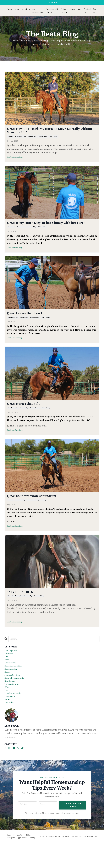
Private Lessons (66, 11)
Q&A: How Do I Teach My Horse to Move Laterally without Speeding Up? (47, 132)
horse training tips (21, 139)
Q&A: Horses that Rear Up (33, 323)
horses (36, 610)
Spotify (32, 863)
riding (56, 139)
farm (7, 677)
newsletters (11, 702)
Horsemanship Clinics (54, 11)
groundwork (11, 236)
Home (10, 9)
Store (75, 9)
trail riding (11, 727)
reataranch (10, 720)
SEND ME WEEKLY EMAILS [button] (73, 830)
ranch (8, 713)
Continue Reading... (15, 160)
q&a (50, 139)
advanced (10, 139)
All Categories (12, 666)
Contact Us (89, 11)
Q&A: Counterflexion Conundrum (40, 508)
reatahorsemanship (15, 716)
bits (9, 610)
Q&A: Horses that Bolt (29, 415)
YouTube (20, 860)
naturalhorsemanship (16, 698)
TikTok (28, 860)
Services (27, 9)
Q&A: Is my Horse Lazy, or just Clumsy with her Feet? (50, 229)
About (18, 9)
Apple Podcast (22, 863)
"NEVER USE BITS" (25, 606)
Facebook (11, 860)
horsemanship (32, 139)
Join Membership (39, 11)
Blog (81, 9)
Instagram (11, 863)
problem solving (42, 139)
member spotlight (14, 695)
